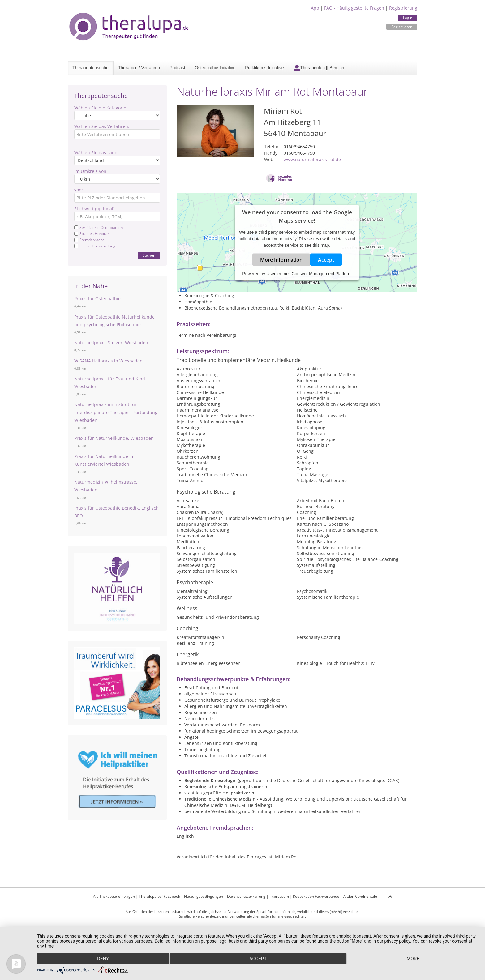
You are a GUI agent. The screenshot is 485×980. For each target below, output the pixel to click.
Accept (326, 260)
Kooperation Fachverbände (316, 896)
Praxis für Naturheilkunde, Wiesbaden (114, 438)
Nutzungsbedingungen (204, 896)
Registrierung (403, 8)
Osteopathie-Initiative (215, 68)
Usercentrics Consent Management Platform (309, 274)
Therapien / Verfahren (139, 68)
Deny (103, 959)
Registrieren (402, 27)
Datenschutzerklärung (246, 896)
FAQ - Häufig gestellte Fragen (354, 8)
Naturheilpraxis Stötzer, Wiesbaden (111, 342)
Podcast (177, 68)
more (413, 959)
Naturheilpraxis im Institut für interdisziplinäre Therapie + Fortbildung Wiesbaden (116, 412)
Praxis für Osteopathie (97, 299)
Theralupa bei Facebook (159, 896)
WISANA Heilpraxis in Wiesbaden (108, 361)
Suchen (149, 255)
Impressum (279, 896)
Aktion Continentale (360, 896)
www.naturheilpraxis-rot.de (312, 159)
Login (408, 18)
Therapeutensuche (90, 68)
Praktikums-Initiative (264, 68)
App (315, 8)
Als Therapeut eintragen (114, 896)
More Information (281, 260)
